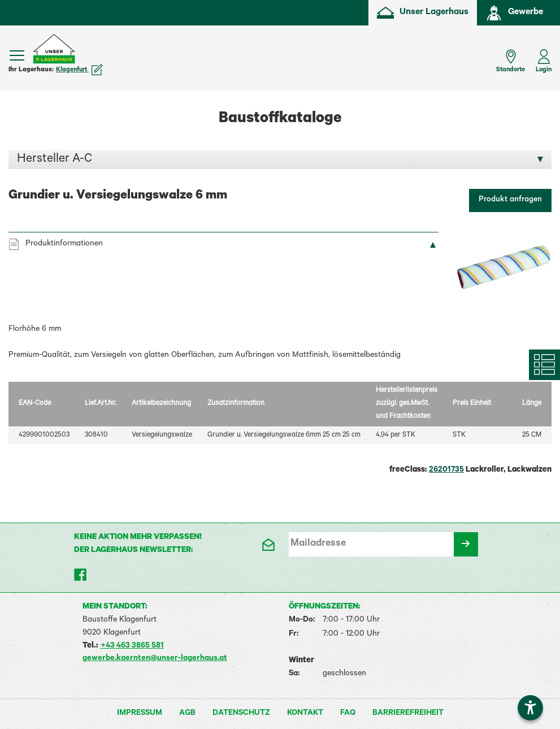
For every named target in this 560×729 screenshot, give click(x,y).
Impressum (140, 714)
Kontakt (305, 714)
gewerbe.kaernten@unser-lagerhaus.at (155, 659)
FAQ (348, 714)
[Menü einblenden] (17, 55)
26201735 (446, 471)
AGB (187, 714)
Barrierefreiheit (408, 714)
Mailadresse (318, 544)
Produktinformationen (64, 244)
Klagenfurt (79, 70)
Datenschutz (241, 714)
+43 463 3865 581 (132, 646)
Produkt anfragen (510, 200)
